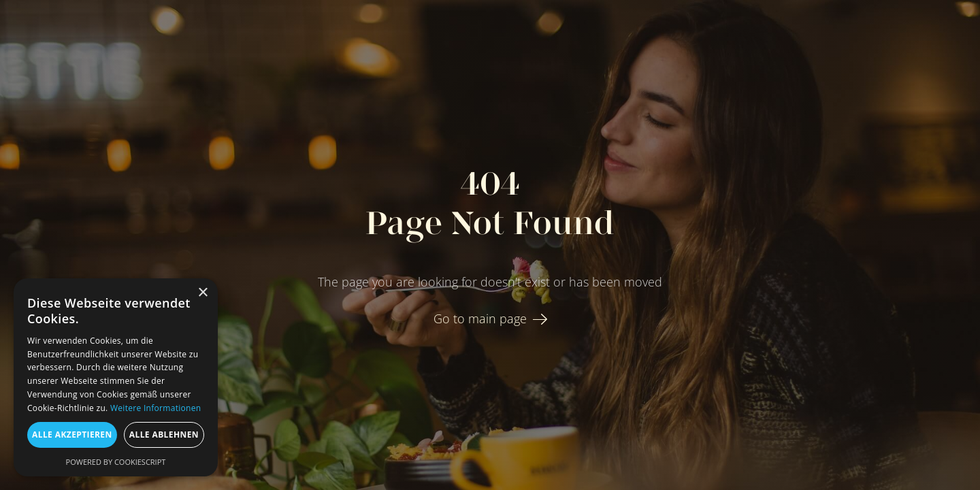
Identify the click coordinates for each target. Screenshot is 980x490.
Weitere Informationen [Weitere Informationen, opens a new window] (156, 408)
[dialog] (116, 377)
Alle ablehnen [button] (164, 435)
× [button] (202, 293)
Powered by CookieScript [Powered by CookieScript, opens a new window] (116, 462)
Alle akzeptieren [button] (72, 435)
